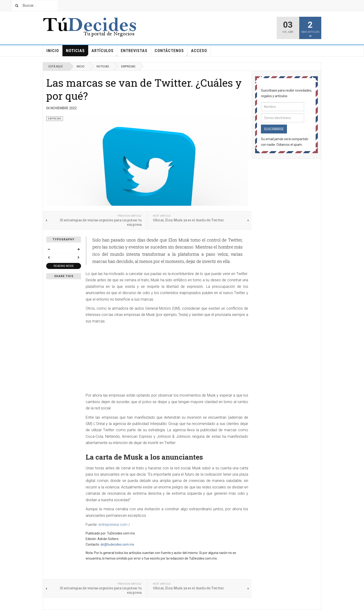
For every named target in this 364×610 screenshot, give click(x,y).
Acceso (199, 51)
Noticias (77, 52)
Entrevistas (134, 51)
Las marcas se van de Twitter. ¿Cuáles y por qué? (144, 89)
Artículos (104, 52)
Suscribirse (274, 129)
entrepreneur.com (113, 525)
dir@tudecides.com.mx (117, 544)
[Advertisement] (167, 360)
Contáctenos (171, 52)
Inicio (53, 51)
